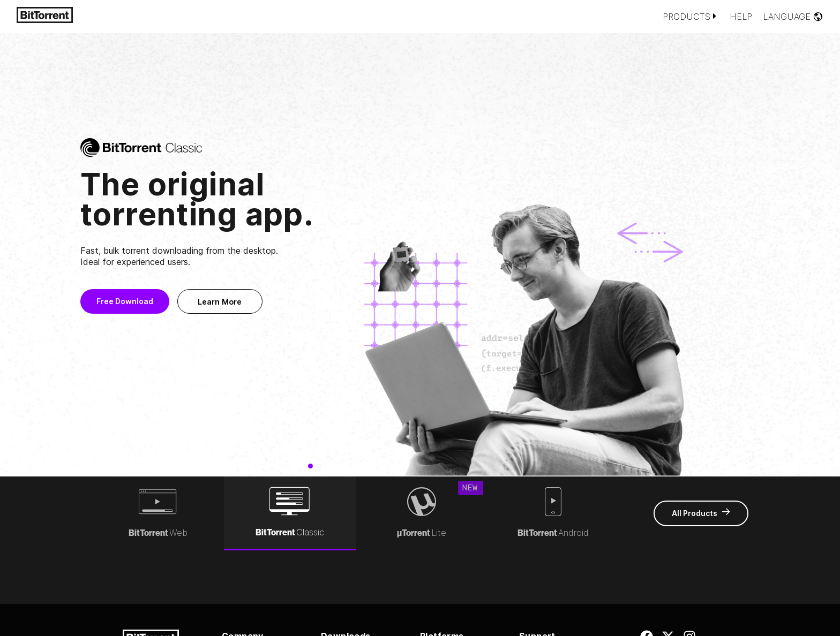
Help (741, 17)
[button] (25, 252)
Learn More (252, 302)
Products (691, 17)
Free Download (157, 301)
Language (793, 17)
